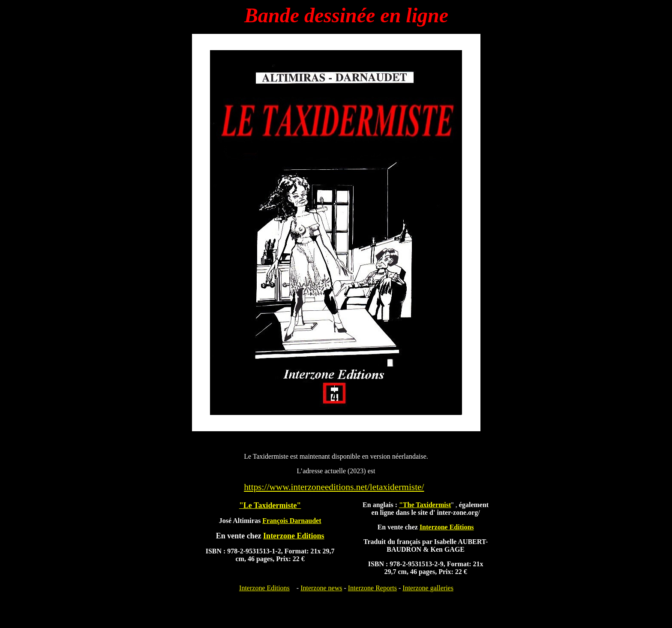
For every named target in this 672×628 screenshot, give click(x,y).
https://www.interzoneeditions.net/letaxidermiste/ (334, 487)
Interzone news (321, 588)
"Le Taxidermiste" (270, 505)
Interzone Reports (372, 588)
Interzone (428, 588)
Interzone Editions (264, 588)
